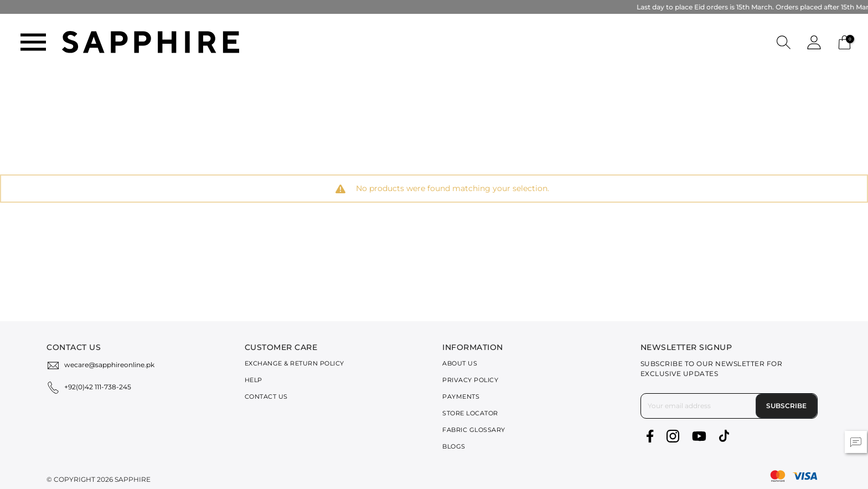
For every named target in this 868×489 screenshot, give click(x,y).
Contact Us (266, 397)
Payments (461, 397)
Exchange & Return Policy (294, 363)
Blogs (454, 446)
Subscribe (786, 406)
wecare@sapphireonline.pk (109, 365)
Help (254, 380)
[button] (784, 42)
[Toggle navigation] (33, 42)
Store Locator (470, 413)
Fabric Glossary (474, 430)
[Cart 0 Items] (844, 41)
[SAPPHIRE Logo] (151, 41)
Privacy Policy (470, 380)
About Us (460, 363)
